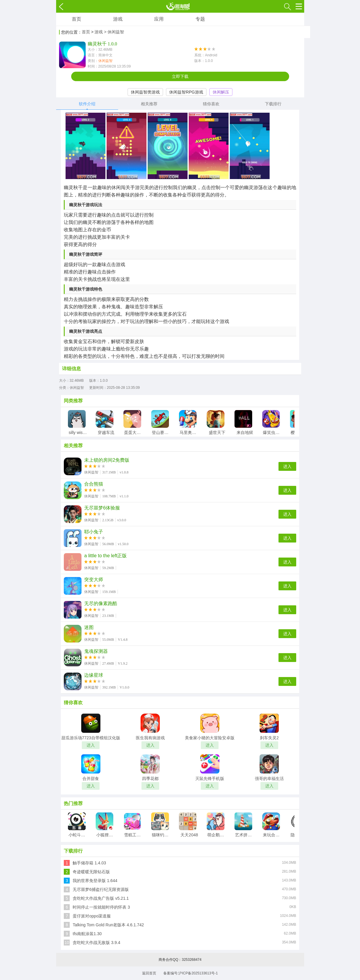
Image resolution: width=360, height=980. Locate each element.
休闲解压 (221, 92)
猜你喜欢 (211, 104)
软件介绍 (87, 104)
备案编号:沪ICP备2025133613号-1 (191, 973)
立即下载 (180, 76)
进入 (287, 466)
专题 (200, 19)
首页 (76, 19)
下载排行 (273, 104)
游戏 (118, 19)
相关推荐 (149, 104)
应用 (159, 19)
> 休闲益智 (114, 32)
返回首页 (149, 973)
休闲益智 (105, 61)
